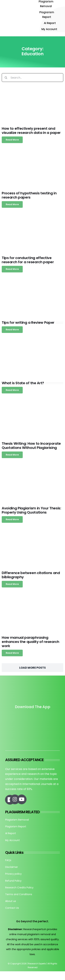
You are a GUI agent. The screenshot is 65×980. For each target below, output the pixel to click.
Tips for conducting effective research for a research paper (28, 260)
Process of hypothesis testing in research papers (29, 195)
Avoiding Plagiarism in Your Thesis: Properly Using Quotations (31, 510)
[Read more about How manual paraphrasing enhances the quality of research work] (12, 653)
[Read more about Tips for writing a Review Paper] (12, 330)
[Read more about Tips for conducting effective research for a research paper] (12, 269)
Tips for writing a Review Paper (28, 322)
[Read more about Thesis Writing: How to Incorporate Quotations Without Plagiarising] (12, 455)
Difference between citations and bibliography (31, 575)
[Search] (6, 78)
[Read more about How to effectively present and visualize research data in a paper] (12, 140)
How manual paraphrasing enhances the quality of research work (31, 642)
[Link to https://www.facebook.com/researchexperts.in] (10, 800)
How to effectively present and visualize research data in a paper (31, 131)
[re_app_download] (33, 732)
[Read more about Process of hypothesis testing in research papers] (12, 204)
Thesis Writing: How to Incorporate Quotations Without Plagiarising (31, 446)
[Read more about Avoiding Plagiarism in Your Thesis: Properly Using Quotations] (12, 519)
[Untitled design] (33, 717)
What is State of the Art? (23, 383)
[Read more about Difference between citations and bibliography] (12, 584)
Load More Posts (32, 668)
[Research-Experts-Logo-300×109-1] (17, 11)
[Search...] (32, 78)
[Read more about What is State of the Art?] (12, 390)
